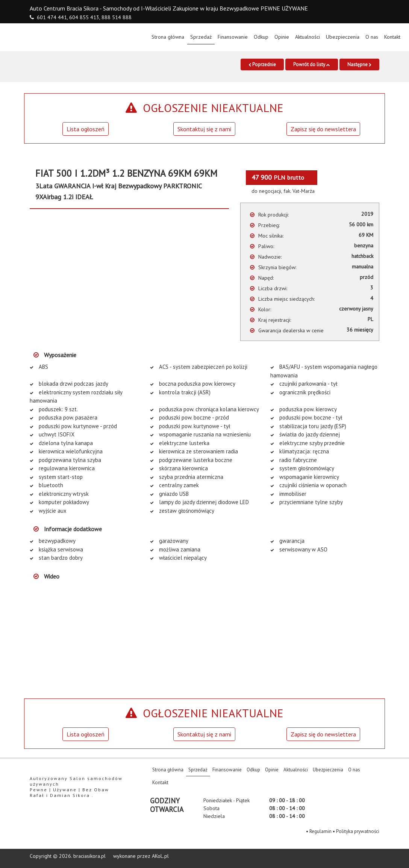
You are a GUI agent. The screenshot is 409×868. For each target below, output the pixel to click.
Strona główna (169, 36)
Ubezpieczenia (343, 37)
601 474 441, (52, 17)
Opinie (282, 37)
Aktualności (308, 37)
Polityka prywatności (358, 831)
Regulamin (320, 831)
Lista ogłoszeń (86, 129)
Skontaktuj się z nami (204, 129)
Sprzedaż (201, 37)
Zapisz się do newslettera (323, 129)
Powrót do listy (312, 64)
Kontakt (392, 37)
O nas (372, 37)
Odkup (261, 37)
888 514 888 (117, 17)
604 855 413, (85, 17)
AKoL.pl (160, 856)
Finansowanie (233, 37)
